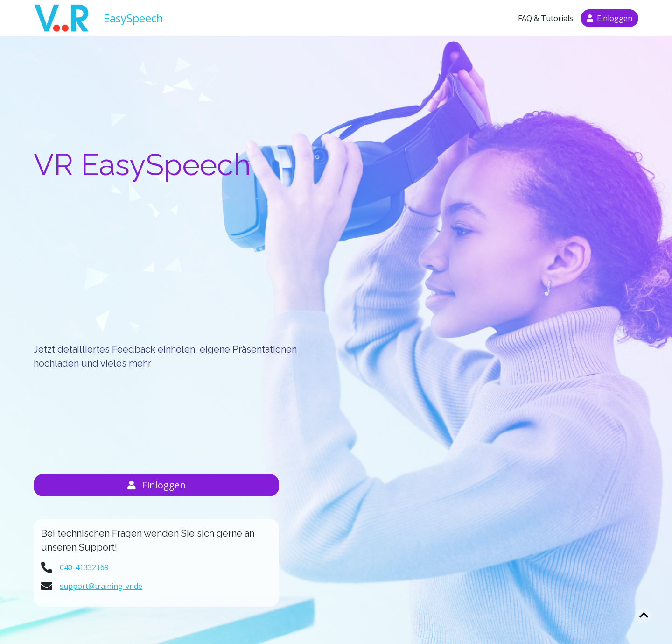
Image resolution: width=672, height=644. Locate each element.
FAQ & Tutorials (546, 18)
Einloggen (157, 485)
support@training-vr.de (101, 586)
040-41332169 (84, 567)
